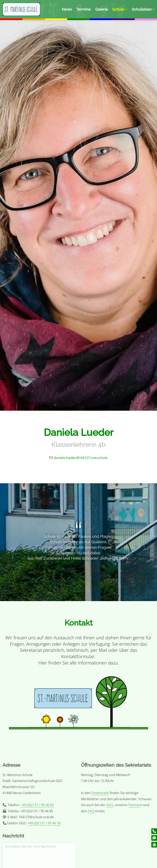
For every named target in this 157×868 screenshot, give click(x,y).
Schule (118, 9)
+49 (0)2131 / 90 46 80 (37, 826)
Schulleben (142, 9)
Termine (84, 9)
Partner (134, 826)
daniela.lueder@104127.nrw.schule (81, 458)
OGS (110, 826)
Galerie (101, 9)
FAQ (91, 832)
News (67, 9)
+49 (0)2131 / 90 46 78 (44, 844)
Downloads (100, 814)
